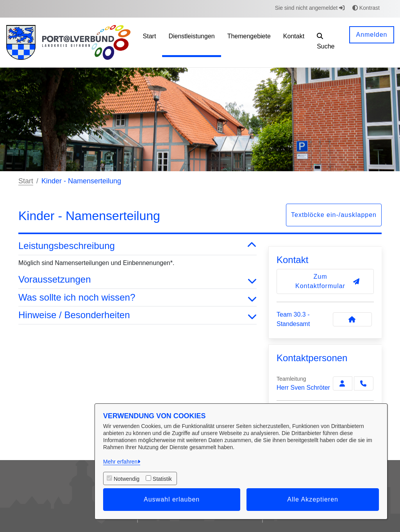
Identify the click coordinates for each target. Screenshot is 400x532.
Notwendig (127, 479)
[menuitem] (150, 42)
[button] (327, 42)
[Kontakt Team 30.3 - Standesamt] (352, 319)
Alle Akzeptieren (313, 499)
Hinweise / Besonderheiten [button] (137, 315)
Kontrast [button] (366, 8)
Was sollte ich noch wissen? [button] (137, 298)
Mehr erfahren (120, 462)
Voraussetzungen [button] (137, 280)
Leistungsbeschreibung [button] (137, 246)
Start (26, 181)
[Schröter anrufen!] (364, 383)
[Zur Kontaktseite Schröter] (343, 383)
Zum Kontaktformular (328, 281)
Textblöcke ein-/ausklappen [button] (334, 215)
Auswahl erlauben (172, 499)
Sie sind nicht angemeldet (310, 8)
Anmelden (371, 35)
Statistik (162, 479)
